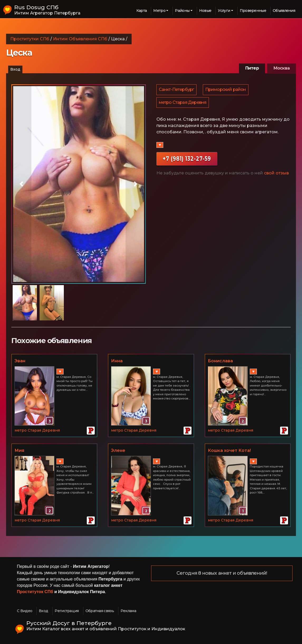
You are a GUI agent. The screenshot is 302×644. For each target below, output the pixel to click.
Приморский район (226, 90)
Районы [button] (182, 11)
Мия (19, 450)
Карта (142, 11)
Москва (282, 68)
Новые (205, 11)
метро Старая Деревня (183, 104)
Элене (118, 450)
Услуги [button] (224, 11)
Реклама (128, 611)
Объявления (284, 11)
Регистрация (67, 611)
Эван (20, 361)
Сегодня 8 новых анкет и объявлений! (222, 573)
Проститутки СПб (30, 39)
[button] (21, 184)
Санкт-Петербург (177, 90)
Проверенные (253, 11)
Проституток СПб (35, 592)
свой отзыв (276, 175)
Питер (252, 68)
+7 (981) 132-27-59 (187, 160)
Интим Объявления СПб (80, 39)
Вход (15, 69)
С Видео (25, 611)
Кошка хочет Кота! (229, 450)
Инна (117, 361)
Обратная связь (100, 611)
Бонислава (220, 361)
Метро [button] (159, 11)
